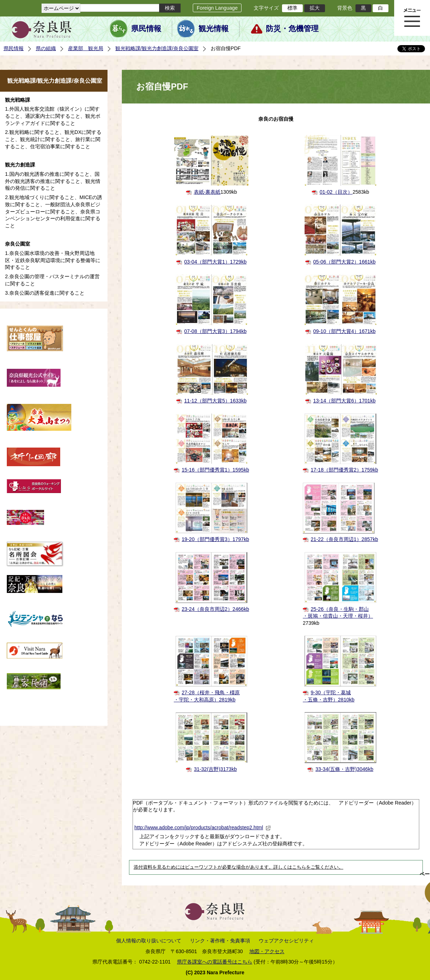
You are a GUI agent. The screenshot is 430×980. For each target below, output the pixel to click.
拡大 (315, 8)
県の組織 (46, 48)
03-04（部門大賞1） (215, 262)
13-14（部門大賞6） (344, 401)
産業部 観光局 (86, 48)
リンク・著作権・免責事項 (220, 941)
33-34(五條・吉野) (344, 769)
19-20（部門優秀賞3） (215, 539)
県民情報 (146, 29)
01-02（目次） (336, 192)
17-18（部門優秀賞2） (344, 470)
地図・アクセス (267, 951)
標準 (292, 8)
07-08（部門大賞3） (215, 331)
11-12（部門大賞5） (215, 401)
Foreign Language (217, 8)
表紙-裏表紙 (207, 192)
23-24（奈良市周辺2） (215, 609)
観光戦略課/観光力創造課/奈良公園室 (157, 48)
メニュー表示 (412, 18)
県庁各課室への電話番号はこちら (215, 962)
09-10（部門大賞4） (344, 331)
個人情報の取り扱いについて (149, 941)
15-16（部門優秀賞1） (215, 470)
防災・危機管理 (292, 29)
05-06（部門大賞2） (344, 262)
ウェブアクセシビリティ (286, 941)
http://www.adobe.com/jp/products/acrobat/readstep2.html (203, 827)
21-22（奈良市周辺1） (344, 539)
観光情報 (214, 29)
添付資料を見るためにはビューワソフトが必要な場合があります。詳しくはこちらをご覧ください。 (238, 867)
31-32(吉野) (215, 769)
